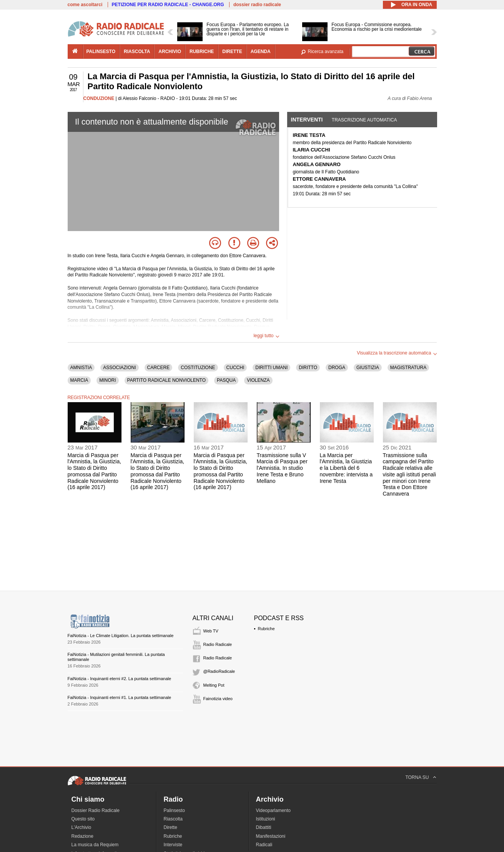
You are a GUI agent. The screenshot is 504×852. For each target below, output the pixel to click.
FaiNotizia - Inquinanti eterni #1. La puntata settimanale (120, 697)
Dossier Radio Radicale (96, 810)
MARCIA (79, 380)
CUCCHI (235, 368)
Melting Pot (214, 685)
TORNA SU (417, 777)
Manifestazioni (271, 836)
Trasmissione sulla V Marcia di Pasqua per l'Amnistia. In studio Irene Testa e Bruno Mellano (282, 468)
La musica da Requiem (95, 845)
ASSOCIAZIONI (119, 368)
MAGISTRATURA (408, 368)
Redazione (82, 836)
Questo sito (83, 819)
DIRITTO (308, 368)
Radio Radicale (218, 644)
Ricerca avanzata (326, 52)
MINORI (107, 380)
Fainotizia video (218, 699)
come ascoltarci (85, 5)
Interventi (307, 120)
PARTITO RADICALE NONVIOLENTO (167, 380)
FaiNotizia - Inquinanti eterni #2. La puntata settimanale (120, 679)
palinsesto (101, 52)
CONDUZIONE (99, 98)
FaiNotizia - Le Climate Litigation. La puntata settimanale (121, 636)
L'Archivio (82, 827)
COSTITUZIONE (198, 368)
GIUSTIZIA (368, 368)
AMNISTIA (81, 368)
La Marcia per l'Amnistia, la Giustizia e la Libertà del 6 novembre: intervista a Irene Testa (346, 468)
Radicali (264, 845)
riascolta (137, 52)
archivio (170, 52)
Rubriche (266, 629)
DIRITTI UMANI (271, 368)
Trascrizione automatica (364, 120)
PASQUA (226, 380)
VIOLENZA (258, 380)
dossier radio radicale (257, 5)
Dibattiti (264, 827)
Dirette (170, 827)
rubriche (202, 52)
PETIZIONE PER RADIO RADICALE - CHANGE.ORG (168, 5)
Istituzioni (266, 819)
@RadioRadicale (219, 671)
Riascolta (173, 819)
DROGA (337, 368)
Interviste (173, 845)
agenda (261, 52)
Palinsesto (174, 810)
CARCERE (159, 368)
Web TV (211, 631)
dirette (232, 52)
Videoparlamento (274, 810)
